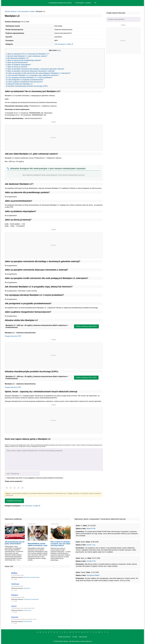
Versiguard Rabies (93, 575)
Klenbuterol (27, 588)
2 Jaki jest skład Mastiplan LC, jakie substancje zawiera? (27, 56)
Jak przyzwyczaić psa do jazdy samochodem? (15, 543)
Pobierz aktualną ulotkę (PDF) (86, 326)
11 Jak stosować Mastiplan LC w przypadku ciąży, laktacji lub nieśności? (32, 75)
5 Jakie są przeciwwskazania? (17, 62)
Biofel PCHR (91, 529)
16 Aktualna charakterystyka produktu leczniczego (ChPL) (27, 86)
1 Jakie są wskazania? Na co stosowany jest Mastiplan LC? (28, 54)
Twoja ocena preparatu (14, 481)
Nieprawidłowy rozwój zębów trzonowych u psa (37, 544)
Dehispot (15, 595)
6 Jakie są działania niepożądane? (18, 65)
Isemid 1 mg (91, 545)
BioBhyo (14, 573)
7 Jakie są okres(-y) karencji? (17, 67)
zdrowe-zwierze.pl (86, 641)
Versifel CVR (91, 561)
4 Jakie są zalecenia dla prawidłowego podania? (23, 60)
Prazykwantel (35, 599)
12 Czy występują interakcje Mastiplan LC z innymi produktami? (29, 78)
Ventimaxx (15, 584)
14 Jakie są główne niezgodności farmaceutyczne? (24, 82)
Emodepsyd (27, 599)
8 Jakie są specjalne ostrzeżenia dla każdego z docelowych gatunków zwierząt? (35, 69)
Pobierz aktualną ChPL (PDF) (86, 378)
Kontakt (75, 637)
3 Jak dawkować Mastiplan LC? (17, 58)
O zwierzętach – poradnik (83, 3)
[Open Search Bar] (95, 3)
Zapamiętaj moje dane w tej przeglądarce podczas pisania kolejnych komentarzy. (35, 478)
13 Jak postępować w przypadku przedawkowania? (25, 80)
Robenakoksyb (28, 621)
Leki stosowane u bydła (26, 11)
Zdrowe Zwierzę (10, 11)
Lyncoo (14, 606)
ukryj (59, 50)
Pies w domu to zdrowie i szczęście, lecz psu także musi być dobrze (60, 544)
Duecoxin (15, 617)
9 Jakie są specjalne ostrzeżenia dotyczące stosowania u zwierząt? (30, 71)
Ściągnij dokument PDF (13, 336)
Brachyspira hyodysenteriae (31, 577)
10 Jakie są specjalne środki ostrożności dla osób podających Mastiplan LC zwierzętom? (38, 73)
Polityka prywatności (64, 637)
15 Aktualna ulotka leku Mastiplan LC (19, 84)
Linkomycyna (27, 610)
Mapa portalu (83, 637)
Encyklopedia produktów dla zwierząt (60, 3)
